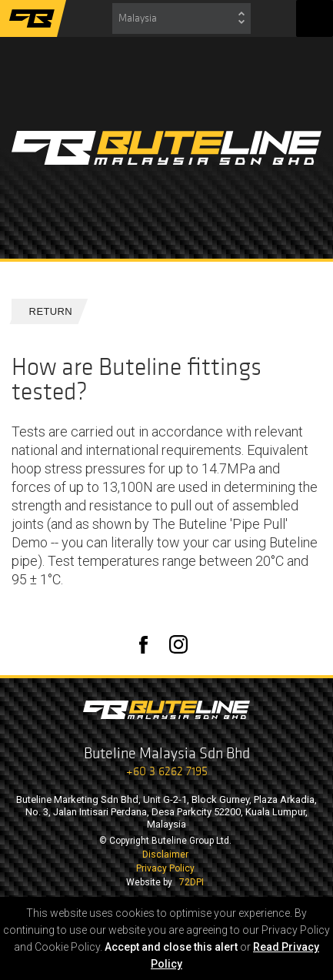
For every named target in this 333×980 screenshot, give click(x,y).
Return (45, 311)
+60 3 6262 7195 (167, 771)
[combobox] (181, 18)
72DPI (191, 882)
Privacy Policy (165, 868)
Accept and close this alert (171, 947)
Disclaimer (165, 855)
